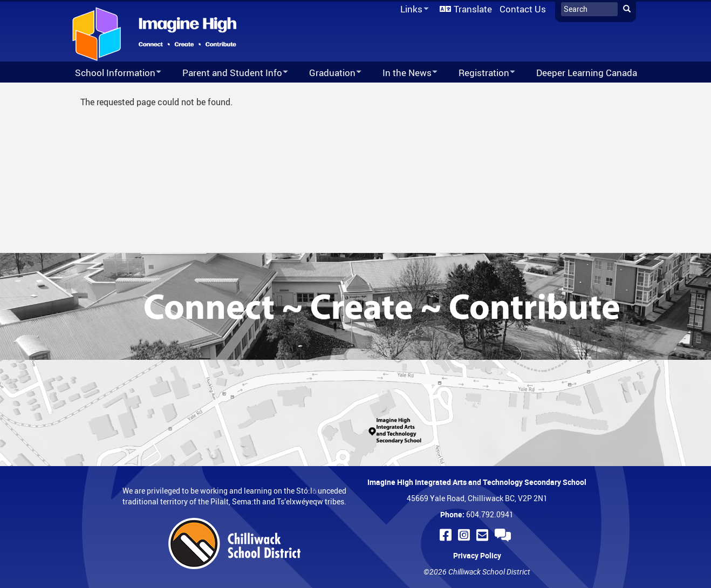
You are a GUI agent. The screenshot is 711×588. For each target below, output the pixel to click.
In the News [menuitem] (403, 73)
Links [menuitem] (413, 9)
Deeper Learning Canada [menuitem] (587, 73)
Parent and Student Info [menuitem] (228, 73)
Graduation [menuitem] (328, 73)
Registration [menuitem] (480, 73)
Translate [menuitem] (473, 9)
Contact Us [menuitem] (523, 9)
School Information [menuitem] (111, 73)
